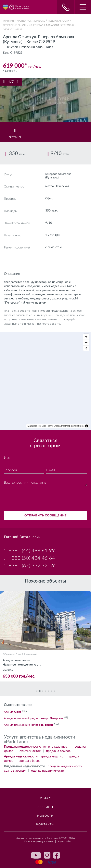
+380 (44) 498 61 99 (32, 551)
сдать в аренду (15, 771)
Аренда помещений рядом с (33, 718)
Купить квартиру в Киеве (38, 842)
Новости (45, 816)
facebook (57, 855)
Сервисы (45, 807)
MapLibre (32, 426)
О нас (45, 799)
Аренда (13, 712)
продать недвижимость (65, 766)
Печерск (12, 47)
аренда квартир (52, 756)
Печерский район (14, 25)
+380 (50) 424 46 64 (32, 558)
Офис (49, 198)
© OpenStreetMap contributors (67, 426)
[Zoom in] (86, 337)
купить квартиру (55, 747)
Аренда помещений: (28, 725)
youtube (36, 855)
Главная (8, 21)
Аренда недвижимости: (21, 756)
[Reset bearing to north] (86, 348)
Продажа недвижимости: (22, 747)
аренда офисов (30, 761)
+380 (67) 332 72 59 (32, 566)
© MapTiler (45, 426)
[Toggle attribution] (87, 426)
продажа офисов (58, 751)
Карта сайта (64, 842)
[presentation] (34, 499)
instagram (47, 855)
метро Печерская (57, 186)
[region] (45, 381)
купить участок (30, 751)
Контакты (45, 825)
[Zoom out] (86, 342)
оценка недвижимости (48, 771)
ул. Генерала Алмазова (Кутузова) (51, 25)
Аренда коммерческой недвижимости (43, 21)
